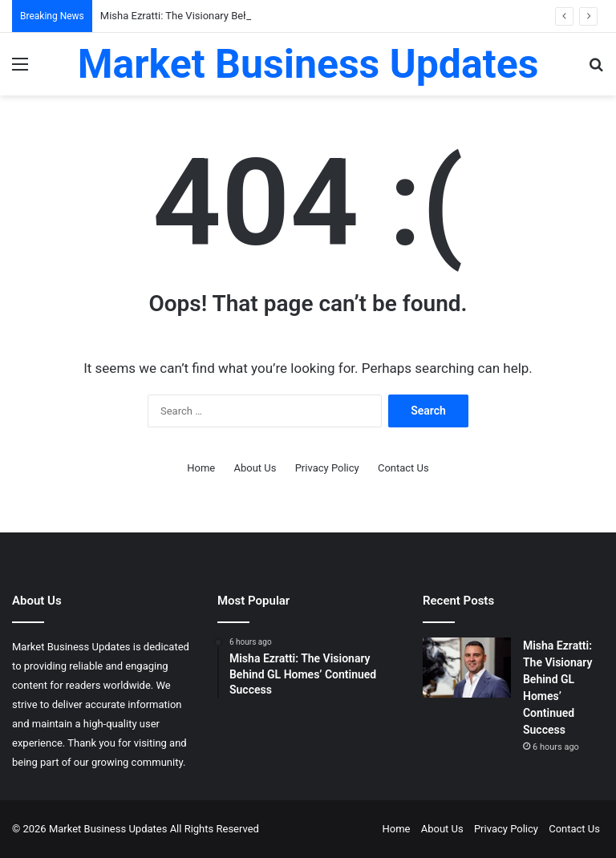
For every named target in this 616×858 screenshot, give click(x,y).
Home (201, 468)
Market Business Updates (109, 829)
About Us (255, 468)
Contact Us (403, 468)
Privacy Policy (327, 468)
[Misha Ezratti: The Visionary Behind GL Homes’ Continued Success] (467, 668)
